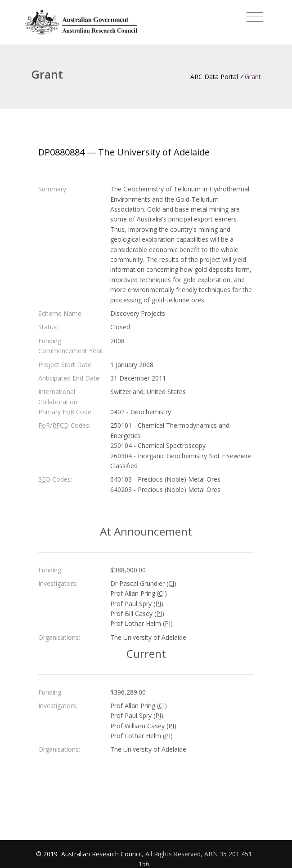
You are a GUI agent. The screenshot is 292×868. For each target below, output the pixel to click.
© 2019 (48, 854)
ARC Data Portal (214, 77)
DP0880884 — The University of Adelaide (124, 152)
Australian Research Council (101, 854)
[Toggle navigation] (255, 17)
